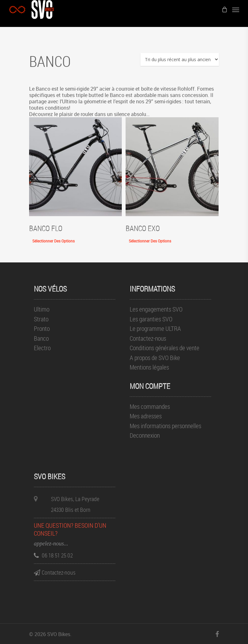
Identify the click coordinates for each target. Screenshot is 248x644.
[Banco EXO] (172, 167)
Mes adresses (146, 416)
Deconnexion (145, 436)
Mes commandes (150, 407)
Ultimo (42, 309)
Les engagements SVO (156, 309)
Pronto (42, 329)
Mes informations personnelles (165, 426)
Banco (41, 339)
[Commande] (180, 59)
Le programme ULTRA (155, 329)
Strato (41, 319)
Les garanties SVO (151, 319)
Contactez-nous (148, 339)
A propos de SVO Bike (155, 358)
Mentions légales (149, 367)
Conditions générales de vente (164, 348)
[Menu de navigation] (236, 10)
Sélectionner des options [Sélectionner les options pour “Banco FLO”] (53, 241)
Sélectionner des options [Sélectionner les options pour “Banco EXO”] (150, 241)
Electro (42, 348)
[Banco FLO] (75, 167)
